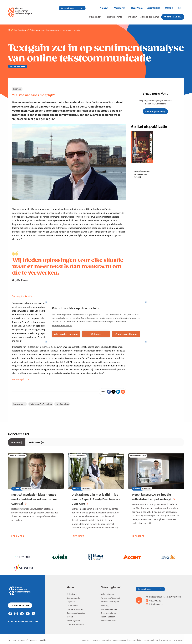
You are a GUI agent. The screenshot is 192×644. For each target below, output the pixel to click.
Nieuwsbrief (23, 640)
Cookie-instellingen (126, 334)
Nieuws (104, 8)
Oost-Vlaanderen (108, 613)
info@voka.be (155, 604)
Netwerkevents (115, 17)
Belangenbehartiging (76, 613)
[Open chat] (181, 8)
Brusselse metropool (110, 602)
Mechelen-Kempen (109, 609)
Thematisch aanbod (75, 609)
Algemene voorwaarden (102, 640)
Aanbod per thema (150, 17)
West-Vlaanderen (19, 404)
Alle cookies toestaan (66, 334)
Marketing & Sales (62, 404)
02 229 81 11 (154, 601)
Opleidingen (95, 17)
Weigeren (96, 334)
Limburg (105, 605)
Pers (14, 640)
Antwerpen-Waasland (111, 598)
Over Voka (137, 8)
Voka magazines (74, 620)
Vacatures (120, 8)
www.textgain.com (21, 379)
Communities (72, 605)
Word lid (43, 640)
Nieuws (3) (17, 442)
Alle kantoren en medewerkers (23, 621)
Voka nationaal (108, 594)
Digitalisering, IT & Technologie (41, 404)
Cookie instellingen (151, 640)
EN (9, 640)
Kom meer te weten (62, 326)
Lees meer (18, 536)
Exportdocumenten (75, 624)
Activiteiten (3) (36, 442)
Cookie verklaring (135, 640)
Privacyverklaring (120, 640)
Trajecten (132, 17)
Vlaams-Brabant (108, 617)
